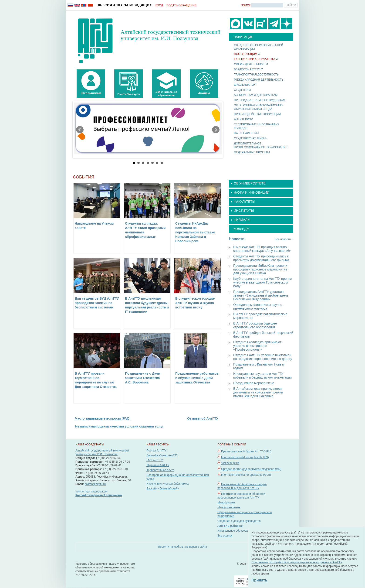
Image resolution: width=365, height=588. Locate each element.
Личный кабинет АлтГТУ (162, 455)
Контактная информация (91, 492)
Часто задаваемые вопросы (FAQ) (103, 418)
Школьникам (244, 85)
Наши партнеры (246, 133)
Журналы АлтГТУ (158, 465)
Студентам (242, 90)
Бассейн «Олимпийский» (163, 489)
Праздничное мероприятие (254, 383)
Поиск (246, 5)
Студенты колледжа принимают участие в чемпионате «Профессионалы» (257, 346)
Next (216, 130)
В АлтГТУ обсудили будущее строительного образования (255, 325)
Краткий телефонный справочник (99, 495)
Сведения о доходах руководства (239, 521)
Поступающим (246, 54)
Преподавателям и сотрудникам (260, 100)
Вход (159, 5)
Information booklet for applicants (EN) (245, 457)
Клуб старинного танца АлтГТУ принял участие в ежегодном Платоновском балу (263, 282)
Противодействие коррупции (257, 114)
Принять (260, 580)
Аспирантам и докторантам (256, 95)
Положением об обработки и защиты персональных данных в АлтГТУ (297, 562)
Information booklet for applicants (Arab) (246, 475)
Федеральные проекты (252, 152)
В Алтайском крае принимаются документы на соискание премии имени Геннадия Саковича (258, 392)
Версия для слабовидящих (125, 5)
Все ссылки (225, 536)
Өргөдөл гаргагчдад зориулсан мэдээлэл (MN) (251, 469)
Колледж (242, 229)
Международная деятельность (259, 80)
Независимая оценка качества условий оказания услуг (119, 426)
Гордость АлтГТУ (247, 69)
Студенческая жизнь (251, 138)
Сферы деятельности (251, 64)
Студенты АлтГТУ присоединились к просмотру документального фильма (261, 258)
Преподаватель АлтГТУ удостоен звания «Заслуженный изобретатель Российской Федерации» (261, 295)
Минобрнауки (226, 503)
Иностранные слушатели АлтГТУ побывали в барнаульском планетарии (262, 376)
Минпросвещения (229, 507)
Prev (80, 130)
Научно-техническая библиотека (167, 484)
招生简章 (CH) (230, 463)
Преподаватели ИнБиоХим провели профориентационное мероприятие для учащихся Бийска (260, 269)
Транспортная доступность (256, 75)
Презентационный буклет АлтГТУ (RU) (246, 451)
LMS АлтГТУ (155, 460)
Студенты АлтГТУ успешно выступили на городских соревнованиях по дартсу (263, 357)
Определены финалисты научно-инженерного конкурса (258, 307)
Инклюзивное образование (235, 531)
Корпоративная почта (160, 470)
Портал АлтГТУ (156, 451)
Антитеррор (243, 119)
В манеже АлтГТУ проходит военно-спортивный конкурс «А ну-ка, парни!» (262, 249)
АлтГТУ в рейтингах (230, 526)
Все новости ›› (284, 239)
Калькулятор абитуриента (255, 59)
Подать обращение (181, 5)
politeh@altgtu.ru (95, 484)
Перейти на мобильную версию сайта (182, 547)
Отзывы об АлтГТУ (203, 418)
